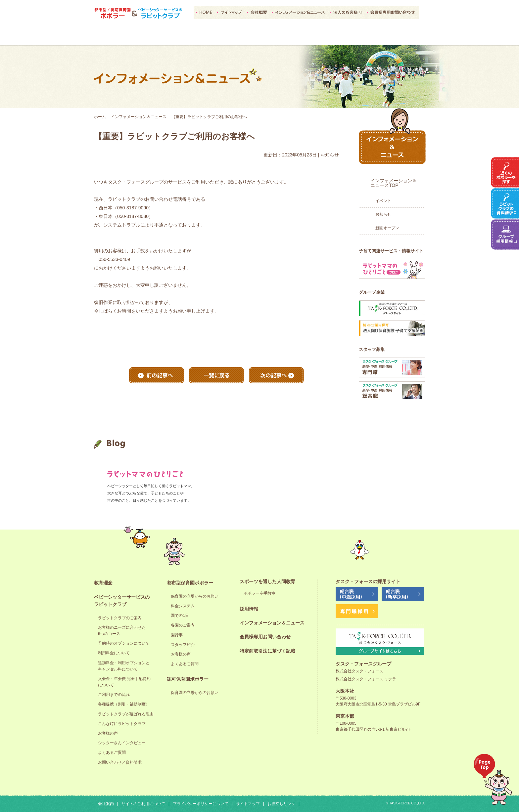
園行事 (177, 635)
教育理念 (118, 37)
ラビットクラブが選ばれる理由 (126, 714)
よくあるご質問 (112, 752)
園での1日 (180, 616)
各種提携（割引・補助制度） (124, 704)
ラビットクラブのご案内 (120, 618)
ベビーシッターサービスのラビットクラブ (165, 37)
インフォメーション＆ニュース (139, 117)
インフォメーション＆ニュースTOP (394, 183)
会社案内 (106, 804)
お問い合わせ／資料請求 (120, 762)
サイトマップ (248, 804)
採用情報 (354, 37)
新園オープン (387, 228)
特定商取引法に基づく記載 (267, 651)
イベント (383, 201)
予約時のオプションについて (124, 643)
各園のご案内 (183, 625)
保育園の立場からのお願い (195, 596)
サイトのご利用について (143, 804)
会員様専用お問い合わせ (265, 637)
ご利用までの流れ (114, 695)
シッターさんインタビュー (122, 743)
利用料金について (114, 653)
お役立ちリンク (281, 804)
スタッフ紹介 (183, 645)
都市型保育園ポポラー (212, 37)
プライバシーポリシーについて (201, 804)
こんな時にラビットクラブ (122, 724)
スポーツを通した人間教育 (307, 37)
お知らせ (383, 214)
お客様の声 (108, 733)
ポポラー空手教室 (259, 593)
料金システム (183, 606)
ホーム (100, 117)
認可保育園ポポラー (259, 37)
